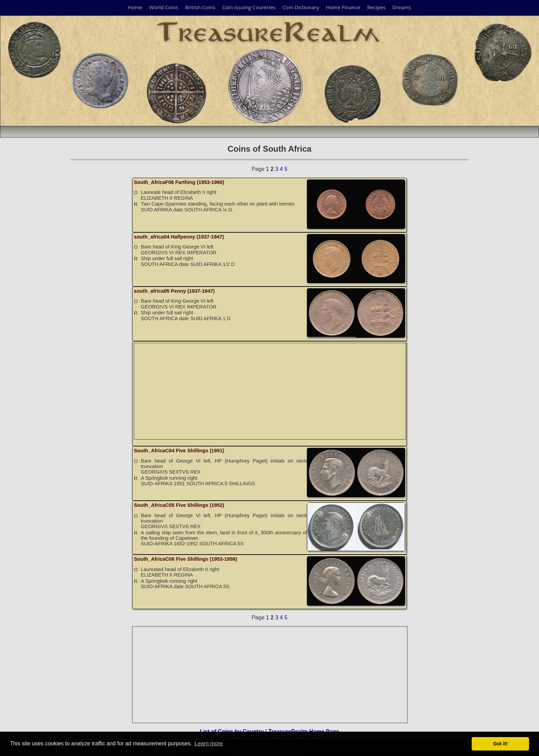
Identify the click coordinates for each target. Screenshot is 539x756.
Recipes (376, 7)
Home (135, 7)
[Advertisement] (270, 391)
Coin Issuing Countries (249, 7)
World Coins (164, 7)
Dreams (402, 7)
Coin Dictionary (301, 7)
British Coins (200, 7)
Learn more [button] (209, 743)
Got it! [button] (501, 744)
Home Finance (343, 7)
